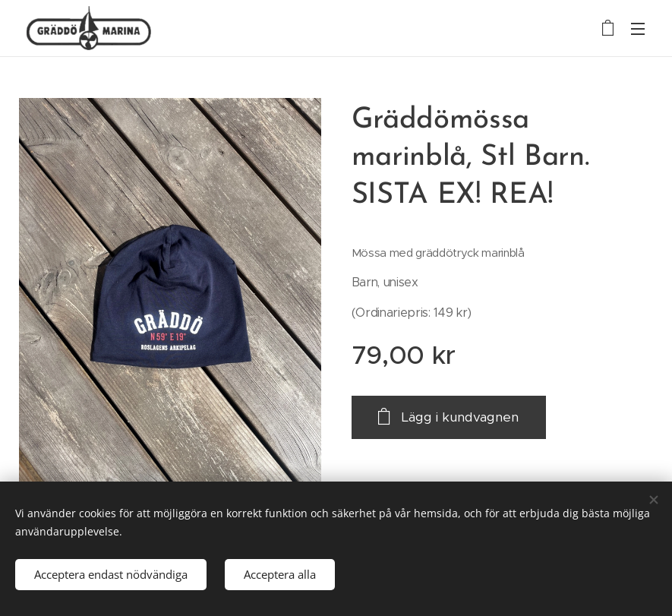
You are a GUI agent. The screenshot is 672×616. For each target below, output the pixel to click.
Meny (638, 29)
